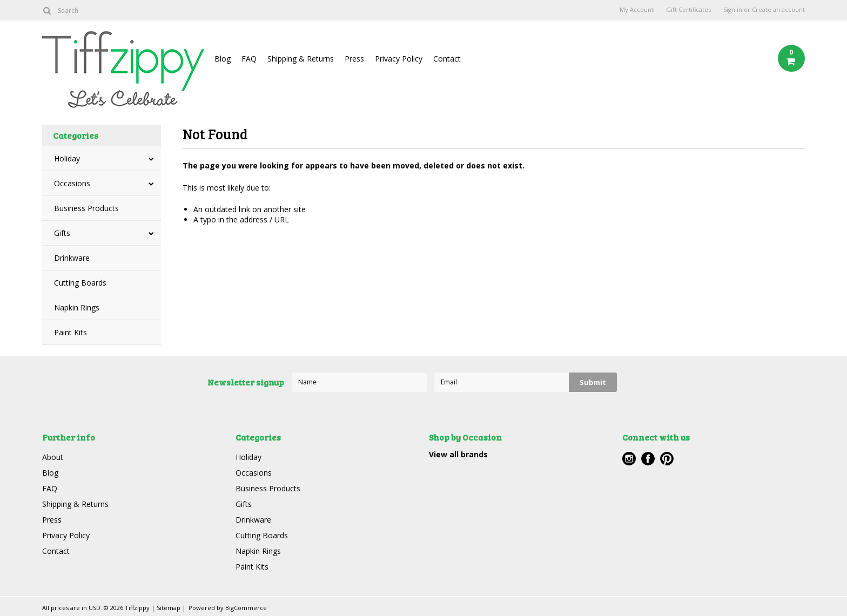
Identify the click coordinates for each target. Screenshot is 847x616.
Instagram (629, 459)
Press (354, 59)
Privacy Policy (399, 59)
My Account (637, 10)
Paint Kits (70, 332)
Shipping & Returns (301, 59)
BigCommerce (246, 608)
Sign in (733, 10)
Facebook (648, 459)
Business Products (86, 208)
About (53, 457)
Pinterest (667, 459)
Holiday (67, 158)
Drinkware (72, 258)
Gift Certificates (688, 10)
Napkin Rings (77, 307)
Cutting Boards (80, 283)
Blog (223, 59)
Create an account (778, 10)
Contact (447, 59)
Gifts (62, 233)
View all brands (458, 454)
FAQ (249, 59)
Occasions (72, 183)
